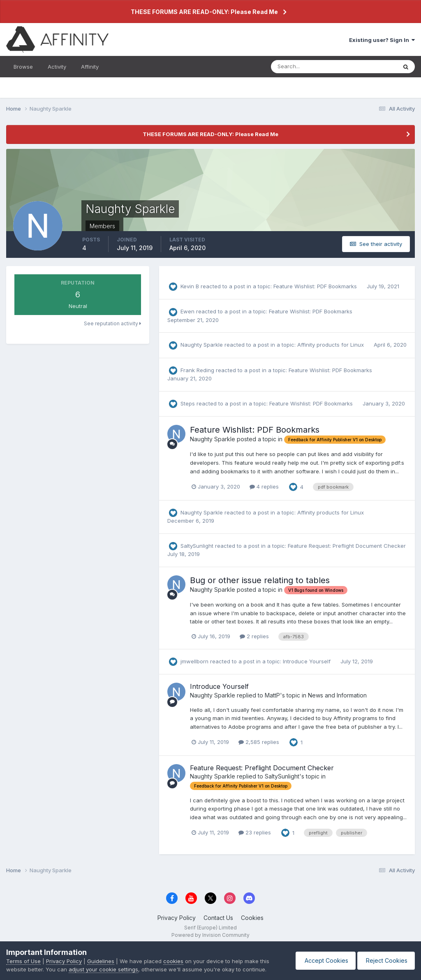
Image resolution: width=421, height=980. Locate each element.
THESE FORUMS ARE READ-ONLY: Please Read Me (204, 12)
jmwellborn (194, 661)
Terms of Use (23, 961)
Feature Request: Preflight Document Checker (347, 546)
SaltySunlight (197, 546)
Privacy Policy (177, 918)
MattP (272, 695)
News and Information (337, 695)
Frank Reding (197, 370)
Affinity (90, 67)
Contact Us (218, 918)
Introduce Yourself (308, 661)
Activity (57, 67)
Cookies (252, 918)
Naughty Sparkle (202, 345)
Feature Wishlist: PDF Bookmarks (316, 286)
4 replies (264, 487)
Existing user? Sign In (382, 40)
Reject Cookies (385, 960)
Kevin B (190, 286)
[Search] (307, 67)
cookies (173, 961)
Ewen (187, 311)
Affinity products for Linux (331, 345)
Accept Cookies (322, 960)
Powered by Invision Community (210, 935)
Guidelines (101, 961)
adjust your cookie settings (103, 969)
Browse (23, 67)
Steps (188, 403)
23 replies (255, 832)
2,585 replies (259, 742)
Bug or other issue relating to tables (260, 580)
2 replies (254, 636)
